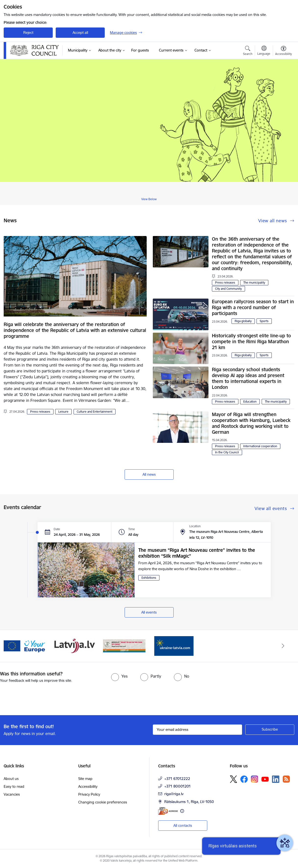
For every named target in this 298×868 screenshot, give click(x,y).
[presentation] (41, 697)
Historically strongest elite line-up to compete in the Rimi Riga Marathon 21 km (251, 342)
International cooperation (260, 446)
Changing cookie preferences (103, 802)
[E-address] (168, 811)
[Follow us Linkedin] (276, 779)
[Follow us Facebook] (244, 779)
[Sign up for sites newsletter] (270, 730)
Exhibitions (149, 578)
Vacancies (12, 794)
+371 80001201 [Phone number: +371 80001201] (178, 786)
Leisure (63, 412)
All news (149, 474)
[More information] (182, 811)
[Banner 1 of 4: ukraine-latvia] (174, 646)
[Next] (283, 646)
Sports (264, 321)
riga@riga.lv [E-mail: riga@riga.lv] (174, 794)
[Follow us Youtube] (265, 779)
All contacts (183, 825)
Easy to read (14, 786)
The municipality (254, 283)
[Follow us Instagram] (255, 779)
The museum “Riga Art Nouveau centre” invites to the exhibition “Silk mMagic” (197, 553)
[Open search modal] (248, 51)
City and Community (228, 289)
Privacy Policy (89, 794)
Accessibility (88, 786)
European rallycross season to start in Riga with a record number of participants (253, 307)
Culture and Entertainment (95, 412)
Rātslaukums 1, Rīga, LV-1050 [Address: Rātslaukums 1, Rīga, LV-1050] (189, 802)
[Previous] (15, 646)
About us (11, 779)
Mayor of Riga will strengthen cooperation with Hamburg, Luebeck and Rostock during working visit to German (251, 423)
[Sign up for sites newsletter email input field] (198, 730)
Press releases (40, 412)
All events (149, 612)
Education (250, 401)
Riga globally (243, 321)
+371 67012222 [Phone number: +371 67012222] (177, 779)
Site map (85, 779)
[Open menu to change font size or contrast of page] (284, 51)
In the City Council (227, 452)
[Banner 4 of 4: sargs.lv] (124, 646)
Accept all (80, 33)
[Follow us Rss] (286, 779)
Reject (28, 33)
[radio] (119, 676)
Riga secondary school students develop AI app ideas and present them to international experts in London (248, 378)
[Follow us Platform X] (233, 779)
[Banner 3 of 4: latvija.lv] (75, 646)
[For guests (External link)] (140, 50)
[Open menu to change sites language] (264, 51)
